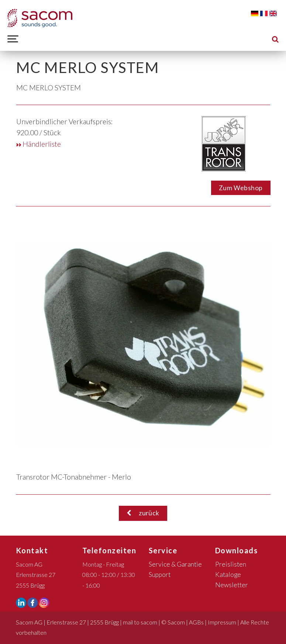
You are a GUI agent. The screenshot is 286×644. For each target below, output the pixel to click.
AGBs (196, 622)
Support (160, 575)
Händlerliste (39, 144)
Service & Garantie (175, 564)
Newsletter (232, 585)
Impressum (222, 622)
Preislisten (231, 564)
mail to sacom (140, 622)
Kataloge (228, 575)
